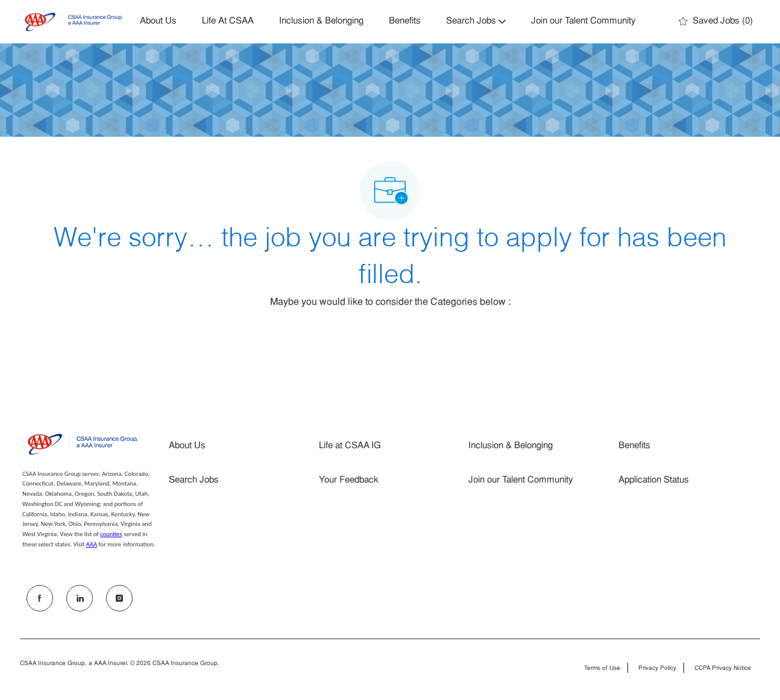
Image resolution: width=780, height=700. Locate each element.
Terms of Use (602, 669)
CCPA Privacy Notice (723, 669)
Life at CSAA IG (350, 446)
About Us (158, 21)
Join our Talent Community (583, 21)
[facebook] (40, 598)
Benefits (405, 21)
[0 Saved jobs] (716, 22)
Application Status (654, 480)
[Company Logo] (74, 22)
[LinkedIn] (80, 598)
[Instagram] (119, 598)
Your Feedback (349, 480)
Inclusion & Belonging (321, 21)
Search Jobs (194, 480)
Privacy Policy (657, 669)
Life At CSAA (228, 21)
